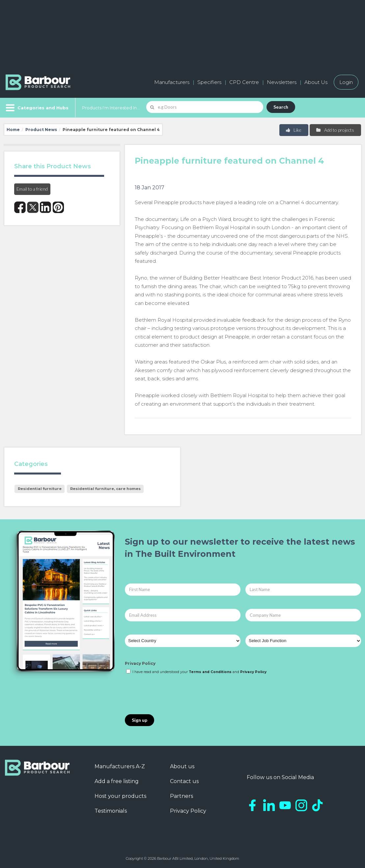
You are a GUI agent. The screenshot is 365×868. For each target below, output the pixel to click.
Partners (182, 796)
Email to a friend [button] (32, 189)
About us (182, 766)
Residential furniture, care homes (105, 489)
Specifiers (209, 82)
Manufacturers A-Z (120, 766)
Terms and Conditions (210, 672)
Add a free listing (117, 781)
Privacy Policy (140, 663)
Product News (41, 130)
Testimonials (111, 811)
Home (13, 130)
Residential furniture (40, 489)
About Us (316, 82)
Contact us (184, 781)
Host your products (120, 796)
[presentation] (175, 695)
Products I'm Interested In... (111, 108)
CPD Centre (244, 82)
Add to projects (335, 130)
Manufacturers (172, 82)
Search (281, 107)
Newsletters (282, 82)
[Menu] (36, 108)
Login (346, 82)
